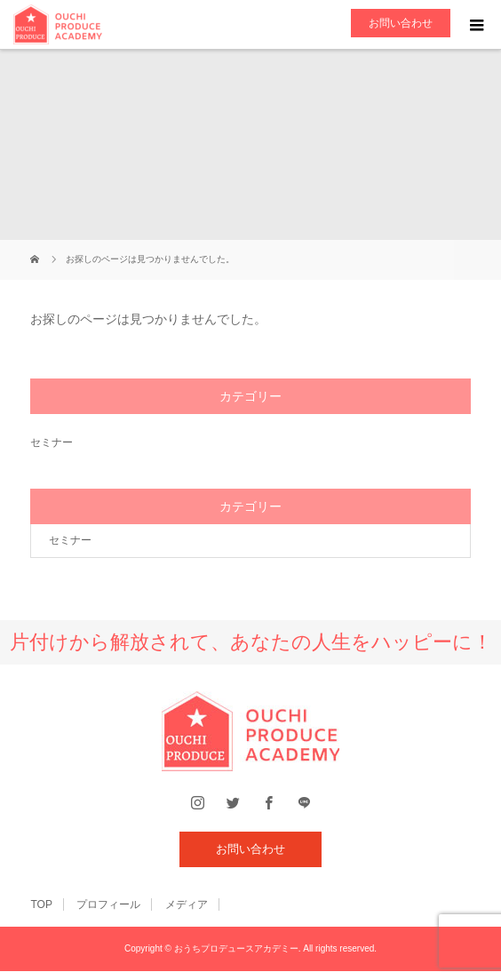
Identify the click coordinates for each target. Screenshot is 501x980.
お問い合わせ (401, 23)
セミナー (52, 442)
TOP (41, 904)
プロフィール (108, 904)
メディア (187, 904)
